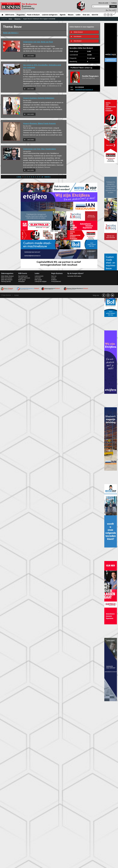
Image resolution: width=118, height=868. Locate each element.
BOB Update (38, 280)
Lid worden (38, 278)
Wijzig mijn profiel (103, 3)
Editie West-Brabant (7, 280)
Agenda (63, 15)
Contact (53, 278)
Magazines (21, 15)
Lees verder (31, 56)
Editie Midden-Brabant (7, 276)
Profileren (114, 3)
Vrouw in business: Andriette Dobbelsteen (39, 98)
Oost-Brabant (77, 37)
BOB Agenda (22, 280)
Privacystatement (56, 281)
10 (42, 177)
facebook (104, 295)
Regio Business (19, 6)
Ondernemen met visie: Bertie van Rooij (38, 42)
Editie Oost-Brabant (7, 278)
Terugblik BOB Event (24, 278)
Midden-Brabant (78, 32)
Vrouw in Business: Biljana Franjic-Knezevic (39, 123)
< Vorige (19, 177)
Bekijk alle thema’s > (11, 33)
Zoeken (113, 6)
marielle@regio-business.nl (84, 90)
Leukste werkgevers (50, 15)
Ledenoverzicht (39, 276)
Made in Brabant (33, 15)
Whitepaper (22, 281)
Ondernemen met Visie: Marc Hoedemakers (40, 149)
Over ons (86, 15)
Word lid (95, 15)
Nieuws (71, 15)
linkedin (112, 295)
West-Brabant (78, 41)
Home (2, 15)
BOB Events (10, 15)
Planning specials (6, 281)
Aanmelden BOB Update (74, 276)
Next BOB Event (23, 276)
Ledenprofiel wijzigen (41, 281)
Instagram (108, 295)
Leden (78, 15)
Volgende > (48, 177)
